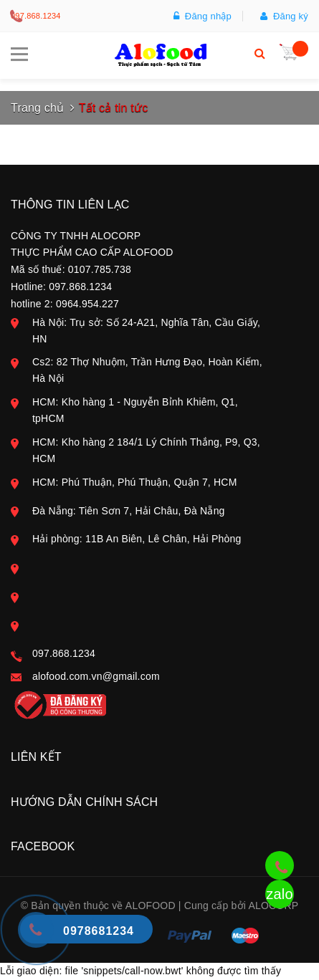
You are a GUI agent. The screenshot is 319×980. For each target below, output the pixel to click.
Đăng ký (284, 16)
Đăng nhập (203, 16)
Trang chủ (37, 108)
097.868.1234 (36, 16)
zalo (280, 894)
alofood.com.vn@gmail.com (96, 676)
